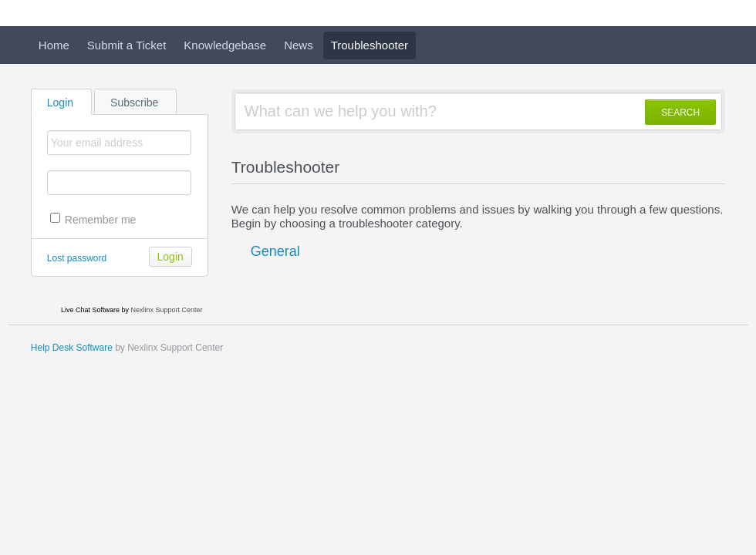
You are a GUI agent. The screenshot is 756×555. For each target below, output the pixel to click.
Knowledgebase (225, 45)
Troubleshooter (370, 45)
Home (54, 45)
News (299, 45)
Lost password (77, 258)
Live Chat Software (90, 310)
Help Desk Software (72, 348)
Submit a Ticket (127, 45)
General (275, 251)
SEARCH (680, 113)
